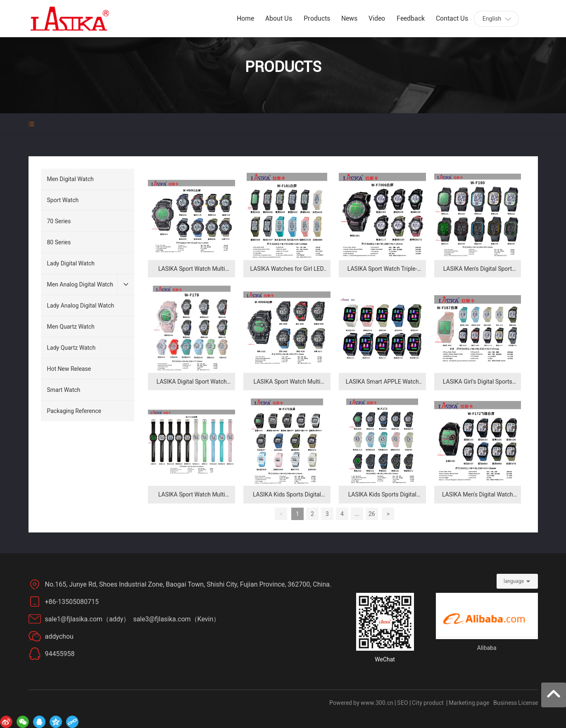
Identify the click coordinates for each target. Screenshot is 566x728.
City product (428, 703)
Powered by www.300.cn (361, 703)
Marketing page (469, 703)
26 (372, 514)
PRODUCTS (283, 67)
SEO (403, 703)
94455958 (60, 654)
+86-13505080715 (74, 602)
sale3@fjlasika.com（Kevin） (176, 619)
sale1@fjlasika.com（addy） (88, 619)
